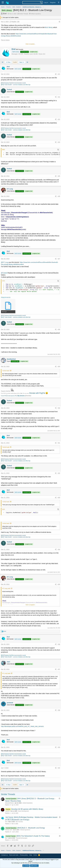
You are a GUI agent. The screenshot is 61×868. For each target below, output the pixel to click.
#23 (59, 119)
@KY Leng (5, 262)
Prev (8, 62)
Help (31, 855)
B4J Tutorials (19, 822)
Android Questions (27, 803)
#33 (59, 498)
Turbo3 (9, 89)
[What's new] (59, 2)
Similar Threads (24, 14)
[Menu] (3, 3)
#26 (59, 196)
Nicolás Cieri (9, 830)
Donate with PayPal (37, 393)
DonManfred (11, 359)
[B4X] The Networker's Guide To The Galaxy (33, 836)
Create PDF (4, 396)
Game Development (23, 811)
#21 (59, 74)
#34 (59, 549)
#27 (59, 259)
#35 (59, 584)
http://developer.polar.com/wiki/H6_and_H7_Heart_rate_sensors (22, 726)
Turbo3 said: (6, 371)
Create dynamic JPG (11, 396)
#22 (59, 97)
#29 (59, 366)
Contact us (5, 855)
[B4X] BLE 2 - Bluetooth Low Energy (31, 828)
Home (35, 855)
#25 (59, 176)
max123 (7, 811)
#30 (59, 408)
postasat (10, 703)
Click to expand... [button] (31, 44)
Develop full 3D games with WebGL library (27, 809)
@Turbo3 (4, 273)
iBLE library (49, 27)
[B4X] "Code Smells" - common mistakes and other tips (16, 85)
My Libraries (21, 396)
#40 (59, 768)
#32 (59, 473)
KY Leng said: (6, 588)
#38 (59, 710)
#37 (59, 669)
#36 (59, 644)
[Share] (59, 22)
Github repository (36, 14)
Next (22, 62)
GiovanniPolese (9, 803)
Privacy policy (24, 855)
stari (8, 662)
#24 (59, 142)
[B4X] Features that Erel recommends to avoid (13, 83)
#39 (59, 747)
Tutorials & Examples (22, 838)
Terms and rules (14, 855)
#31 (59, 443)
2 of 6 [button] (15, 62)
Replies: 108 (15, 22)
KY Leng (10, 189)
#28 (59, 329)
